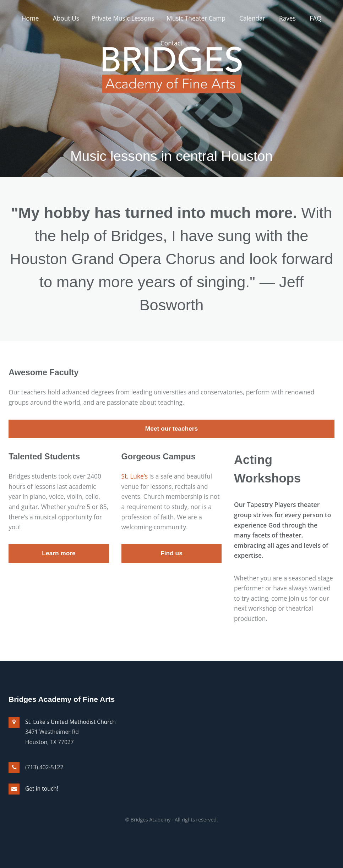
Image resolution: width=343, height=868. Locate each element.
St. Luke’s (135, 476)
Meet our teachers (171, 428)
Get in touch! (42, 788)
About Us (66, 18)
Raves (287, 18)
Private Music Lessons (123, 18)
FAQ (315, 18)
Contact (171, 43)
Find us (171, 553)
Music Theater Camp (196, 18)
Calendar (252, 18)
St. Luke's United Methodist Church (70, 722)
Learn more (59, 553)
